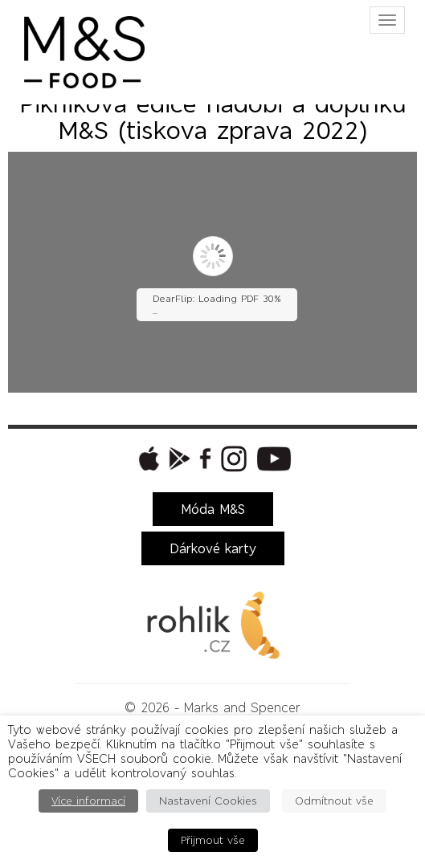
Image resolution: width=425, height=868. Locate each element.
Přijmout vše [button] (213, 840)
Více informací (88, 801)
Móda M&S (213, 509)
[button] (147, 458)
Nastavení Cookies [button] (208, 801)
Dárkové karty (213, 548)
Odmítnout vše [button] (334, 801)
